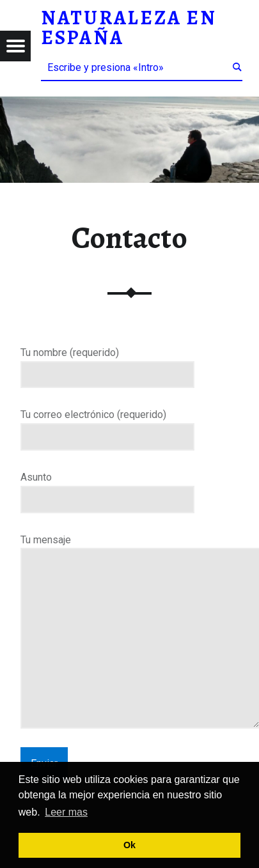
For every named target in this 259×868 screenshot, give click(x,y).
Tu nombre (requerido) (107, 364)
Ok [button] (129, 845)
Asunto (107, 488)
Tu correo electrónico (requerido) (107, 426)
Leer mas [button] (66, 812)
